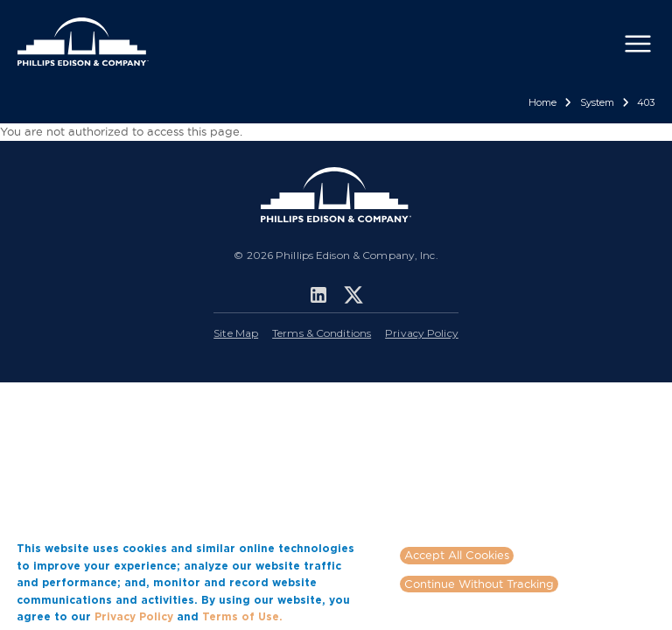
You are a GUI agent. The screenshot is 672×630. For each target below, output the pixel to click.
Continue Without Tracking (479, 584)
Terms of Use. (242, 616)
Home (542, 102)
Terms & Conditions (322, 333)
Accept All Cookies (457, 555)
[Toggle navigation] (638, 44)
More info (312, 616)
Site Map (236, 333)
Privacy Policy (422, 333)
